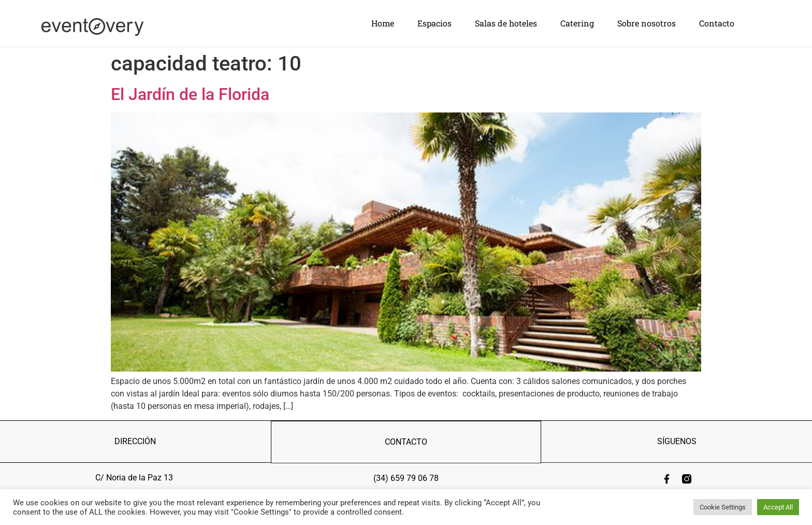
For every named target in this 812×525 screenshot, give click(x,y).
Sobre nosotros (647, 23)
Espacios (434, 23)
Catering (577, 23)
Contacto (717, 23)
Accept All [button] (778, 507)
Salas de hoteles (506, 23)
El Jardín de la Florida (190, 94)
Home (383, 23)
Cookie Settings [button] (723, 507)
